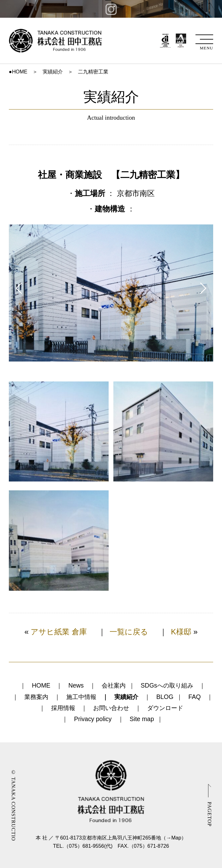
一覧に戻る (129, 632)
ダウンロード (165, 708)
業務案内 (36, 697)
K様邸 (181, 632)
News (76, 685)
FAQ (195, 697)
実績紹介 (53, 72)
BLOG (165, 697)
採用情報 (63, 708)
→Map (174, 838)
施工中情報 (81, 697)
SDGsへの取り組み (167, 685)
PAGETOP (209, 814)
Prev (19, 288)
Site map (142, 719)
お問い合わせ (111, 708)
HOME (41, 685)
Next (203, 288)
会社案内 (114, 685)
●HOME (18, 72)
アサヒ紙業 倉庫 (59, 632)
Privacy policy (93, 719)
